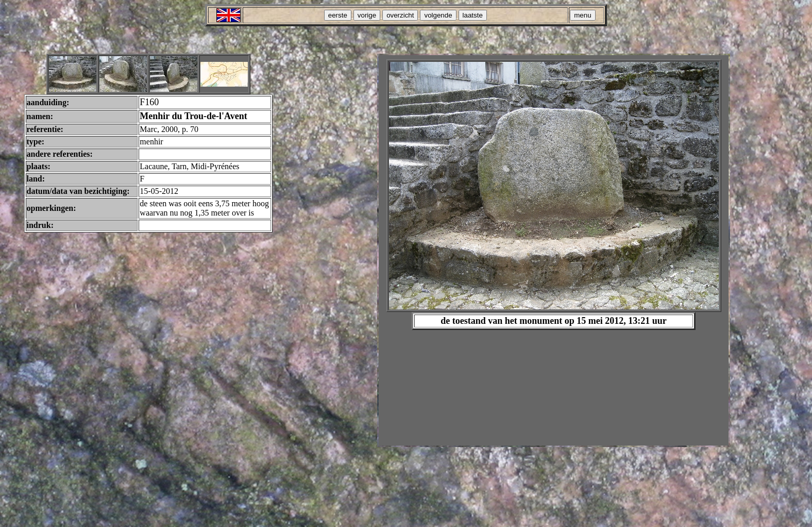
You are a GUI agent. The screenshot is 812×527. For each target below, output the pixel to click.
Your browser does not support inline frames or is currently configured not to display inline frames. (554, 250)
